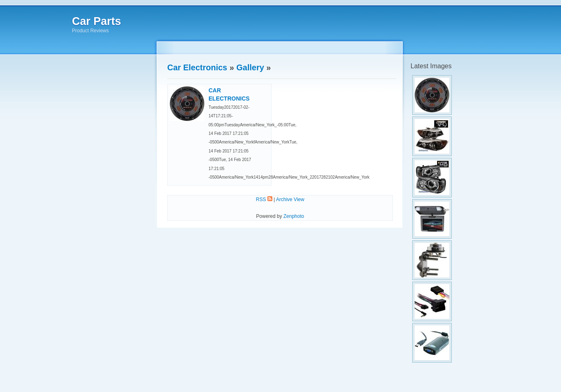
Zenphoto (294, 216)
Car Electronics (197, 67)
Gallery (250, 67)
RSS (264, 199)
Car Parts (96, 21)
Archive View (290, 199)
